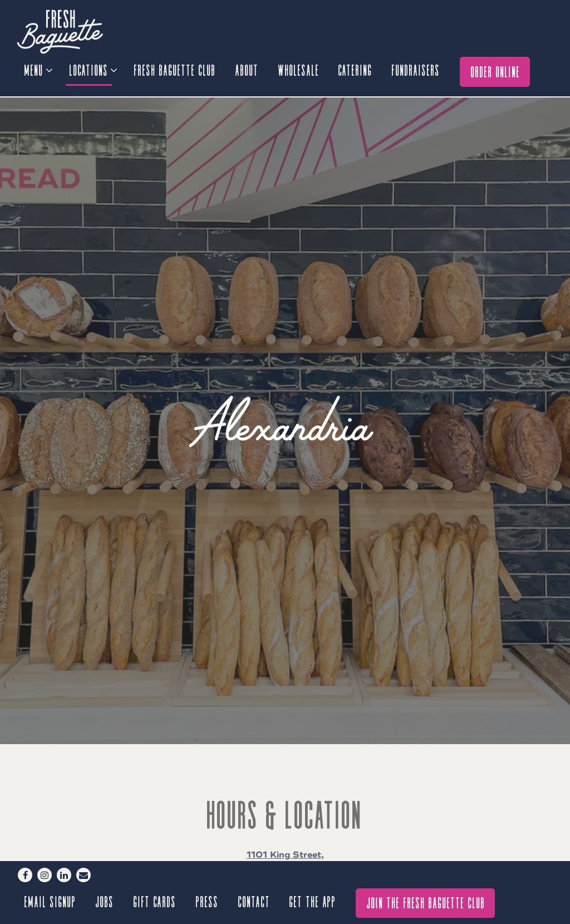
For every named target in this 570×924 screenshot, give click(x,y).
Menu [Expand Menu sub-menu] (38, 68)
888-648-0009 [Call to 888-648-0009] (285, 829)
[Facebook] (25, 875)
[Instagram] (45, 875)
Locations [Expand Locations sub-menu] (93, 68)
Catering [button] (355, 69)
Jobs (105, 901)
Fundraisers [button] (416, 69)
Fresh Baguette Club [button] (175, 69)
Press (207, 901)
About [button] (247, 69)
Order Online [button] (496, 71)
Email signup (50, 901)
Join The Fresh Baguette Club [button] (426, 902)
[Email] (83, 875)
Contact (254, 901)
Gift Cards (155, 901)
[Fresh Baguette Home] (78, 31)
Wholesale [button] (299, 69)
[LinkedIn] (64, 875)
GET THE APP (313, 901)
